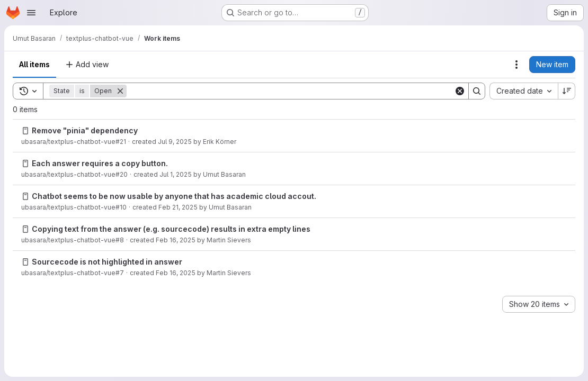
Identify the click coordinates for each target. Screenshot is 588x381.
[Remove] (120, 91)
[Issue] (25, 131)
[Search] (290, 91)
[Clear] (460, 91)
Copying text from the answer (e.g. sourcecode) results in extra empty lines (171, 229)
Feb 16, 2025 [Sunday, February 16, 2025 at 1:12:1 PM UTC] (176, 240)
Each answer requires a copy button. (100, 163)
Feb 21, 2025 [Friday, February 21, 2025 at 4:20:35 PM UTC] (178, 207)
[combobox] (524, 91)
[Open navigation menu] (31, 13)
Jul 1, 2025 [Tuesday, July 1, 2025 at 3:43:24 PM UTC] (176, 174)
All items (34, 64)
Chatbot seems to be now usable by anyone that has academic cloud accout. (174, 196)
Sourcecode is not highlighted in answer (107, 262)
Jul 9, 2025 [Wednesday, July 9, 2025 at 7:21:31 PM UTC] (175, 142)
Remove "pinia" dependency (85, 130)
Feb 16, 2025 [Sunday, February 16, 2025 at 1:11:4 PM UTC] (176, 273)
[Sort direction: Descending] (567, 91)
